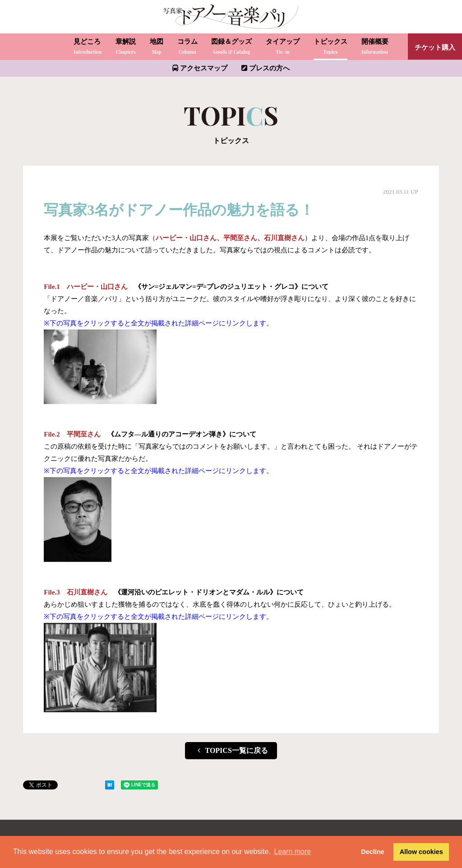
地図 (157, 47)
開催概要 (375, 47)
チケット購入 (435, 47)
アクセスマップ (200, 68)
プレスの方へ (266, 68)
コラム (187, 47)
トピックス (330, 47)
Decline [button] (372, 852)
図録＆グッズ (231, 47)
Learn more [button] (292, 852)
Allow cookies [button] (421, 852)
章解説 (126, 47)
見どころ (88, 47)
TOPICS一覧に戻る (231, 750)
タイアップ (283, 47)
